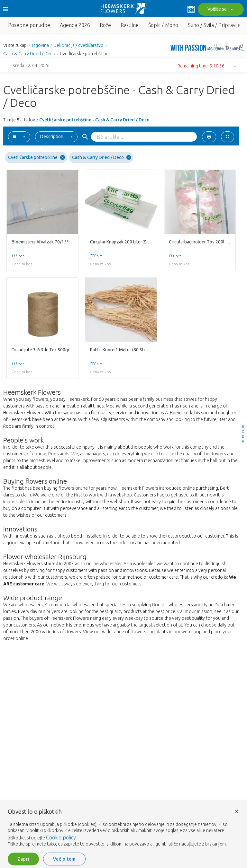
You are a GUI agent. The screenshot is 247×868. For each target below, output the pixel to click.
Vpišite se (219, 10)
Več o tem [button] (64, 859)
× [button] (237, 811)
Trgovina (40, 45)
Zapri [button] (23, 859)
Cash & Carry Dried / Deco (29, 54)
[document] (123, 828)
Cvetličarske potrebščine (37, 158)
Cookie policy (61, 837)
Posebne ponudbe (29, 25)
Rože (105, 25)
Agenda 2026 (75, 25)
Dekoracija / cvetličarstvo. (79, 45)
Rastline (130, 25)
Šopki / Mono (163, 25)
